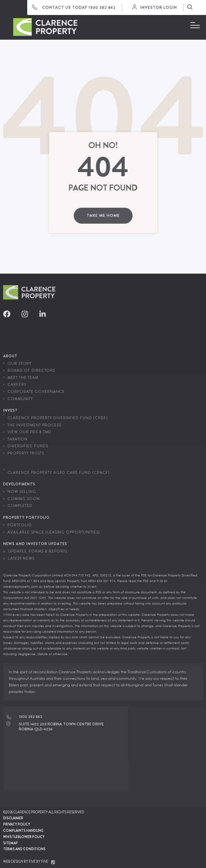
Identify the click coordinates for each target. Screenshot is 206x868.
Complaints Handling (23, 831)
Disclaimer (13, 818)
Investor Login (156, 7)
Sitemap (10, 843)
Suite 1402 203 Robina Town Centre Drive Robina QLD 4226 (61, 723)
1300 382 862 (102, 7)
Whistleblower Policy (24, 837)
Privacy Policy (17, 824)
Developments (19, 481)
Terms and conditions (24, 849)
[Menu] (195, 25)
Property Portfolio (26, 514)
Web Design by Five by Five (29, 861)
